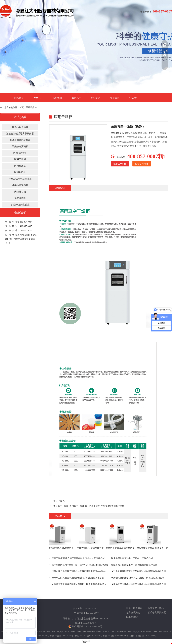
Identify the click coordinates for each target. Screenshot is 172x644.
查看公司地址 (142, 164)
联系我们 (57, 98)
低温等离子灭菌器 (157, 613)
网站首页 (19, 98)
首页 (21, 107)
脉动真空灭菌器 (156, 608)
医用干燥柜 (31, 107)
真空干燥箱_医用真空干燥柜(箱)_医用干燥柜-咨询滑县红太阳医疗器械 (91, 506)
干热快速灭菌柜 (20, 146)
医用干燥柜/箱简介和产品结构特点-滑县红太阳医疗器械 (77, 558)
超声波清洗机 (133, 613)
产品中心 (38, 98)
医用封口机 (20, 172)
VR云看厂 (134, 98)
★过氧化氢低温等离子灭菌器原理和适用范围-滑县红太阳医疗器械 (138, 571)
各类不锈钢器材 (20, 185)
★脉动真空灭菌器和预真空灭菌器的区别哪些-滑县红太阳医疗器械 (138, 584)
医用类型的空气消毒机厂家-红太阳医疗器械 (131, 558)
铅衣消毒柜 (20, 198)
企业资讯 (96, 98)
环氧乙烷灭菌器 (20, 127)
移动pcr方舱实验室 (20, 205)
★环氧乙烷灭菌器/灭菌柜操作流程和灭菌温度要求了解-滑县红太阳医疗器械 (79, 578)
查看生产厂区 (120, 164)
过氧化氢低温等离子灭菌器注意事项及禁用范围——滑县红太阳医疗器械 (79, 571)
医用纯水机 (20, 166)
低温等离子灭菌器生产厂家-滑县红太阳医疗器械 (133, 565)
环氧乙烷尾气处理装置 (20, 179)
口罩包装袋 (132, 617)
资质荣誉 (115, 98)
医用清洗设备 (20, 153)
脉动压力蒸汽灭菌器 (20, 140)
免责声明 (86, 642)
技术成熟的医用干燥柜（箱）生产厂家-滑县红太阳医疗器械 (79, 565)
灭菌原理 (76, 98)
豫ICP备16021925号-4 (85, 623)
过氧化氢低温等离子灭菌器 (20, 134)
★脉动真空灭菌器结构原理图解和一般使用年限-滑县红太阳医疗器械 (79, 584)
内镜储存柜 (20, 192)
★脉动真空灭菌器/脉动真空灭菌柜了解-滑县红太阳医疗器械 (138, 578)
